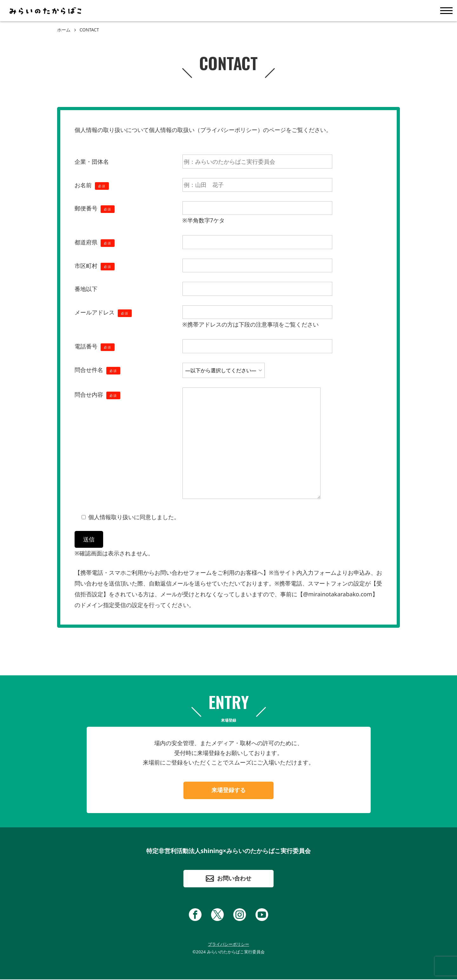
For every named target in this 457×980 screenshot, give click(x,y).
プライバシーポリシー (228, 945)
